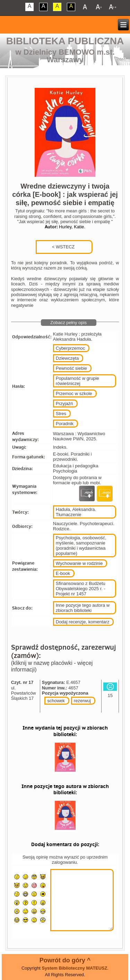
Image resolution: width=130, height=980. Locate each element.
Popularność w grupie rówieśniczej (77, 381)
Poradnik (65, 424)
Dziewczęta (67, 358)
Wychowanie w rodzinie (79, 563)
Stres (61, 414)
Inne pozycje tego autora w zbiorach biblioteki (83, 608)
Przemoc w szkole (74, 393)
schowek (56, 701)
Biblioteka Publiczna (65, 41)
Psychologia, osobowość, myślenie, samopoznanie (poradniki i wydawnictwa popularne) (81, 546)
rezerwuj (82, 701)
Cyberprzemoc (71, 348)
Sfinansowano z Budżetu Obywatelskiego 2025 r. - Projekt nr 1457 (81, 589)
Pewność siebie (71, 368)
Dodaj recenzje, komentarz (83, 622)
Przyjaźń (64, 404)
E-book (63, 573)
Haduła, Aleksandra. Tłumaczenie (76, 512)
